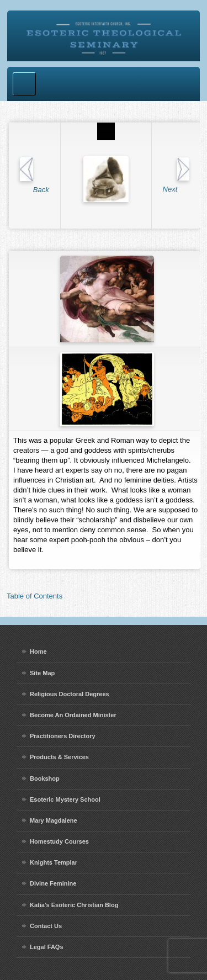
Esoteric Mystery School (65, 799)
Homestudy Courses (59, 841)
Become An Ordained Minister (73, 715)
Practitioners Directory (63, 736)
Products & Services (59, 757)
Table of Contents (34, 596)
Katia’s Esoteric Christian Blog (74, 905)
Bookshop (45, 778)
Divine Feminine (53, 883)
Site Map (42, 673)
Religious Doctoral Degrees (70, 694)
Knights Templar (54, 862)
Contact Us (46, 926)
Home (38, 651)
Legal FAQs (47, 947)
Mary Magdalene (54, 820)
